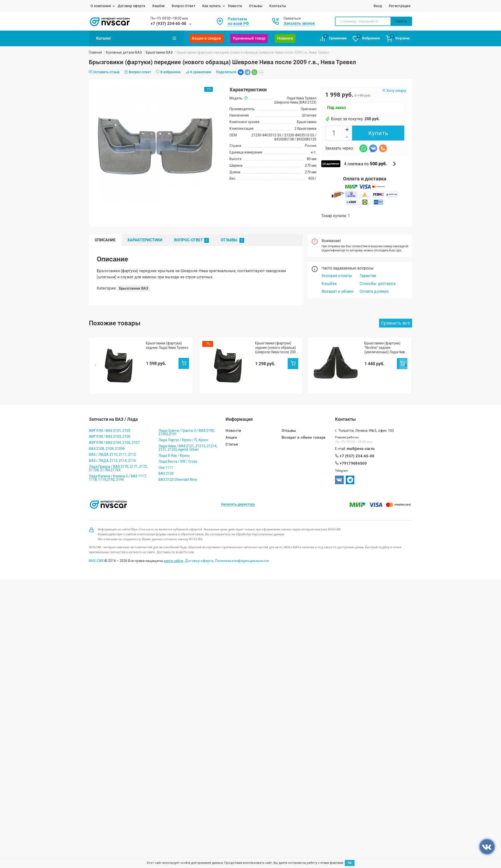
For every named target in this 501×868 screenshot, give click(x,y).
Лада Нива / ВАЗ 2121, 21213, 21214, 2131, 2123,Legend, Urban (188, 445)
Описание (105, 240)
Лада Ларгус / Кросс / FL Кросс (183, 437)
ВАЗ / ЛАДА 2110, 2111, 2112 (112, 452)
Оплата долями (374, 291)
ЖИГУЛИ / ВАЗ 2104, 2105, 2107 (114, 440)
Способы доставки (378, 284)
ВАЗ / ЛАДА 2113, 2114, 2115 (112, 458)
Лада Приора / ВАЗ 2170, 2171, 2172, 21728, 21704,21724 (118, 466)
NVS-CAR (96, 558)
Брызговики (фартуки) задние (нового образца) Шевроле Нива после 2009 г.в (276, 348)
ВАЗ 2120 (166, 471)
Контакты (278, 6)
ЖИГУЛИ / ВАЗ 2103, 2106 (110, 434)
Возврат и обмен (338, 291)
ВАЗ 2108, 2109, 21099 (107, 446)
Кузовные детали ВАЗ (124, 52)
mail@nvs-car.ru (361, 446)
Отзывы (256, 6)
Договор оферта (132, 6)
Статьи (232, 442)
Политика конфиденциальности (242, 558)
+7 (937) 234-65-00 (168, 24)
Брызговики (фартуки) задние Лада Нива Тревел (167, 345)
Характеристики (145, 240)
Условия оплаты (337, 276)
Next (406, 355)
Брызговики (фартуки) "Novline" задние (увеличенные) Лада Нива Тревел (386, 348)
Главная (95, 52)
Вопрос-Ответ (183, 6)
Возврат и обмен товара (304, 435)
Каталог (136, 38)
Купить (378, 133)
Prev (95, 355)
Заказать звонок (299, 23)
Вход (378, 6)
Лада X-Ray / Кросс (174, 453)
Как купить (212, 6)
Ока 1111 (166, 465)
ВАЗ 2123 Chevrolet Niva (178, 477)
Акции (231, 435)
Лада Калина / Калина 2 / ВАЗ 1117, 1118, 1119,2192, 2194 (118, 475)
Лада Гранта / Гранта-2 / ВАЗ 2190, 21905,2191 (187, 430)
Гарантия (368, 276)
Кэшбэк (159, 6)
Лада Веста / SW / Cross (178, 459)
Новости (235, 6)
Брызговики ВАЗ (159, 52)
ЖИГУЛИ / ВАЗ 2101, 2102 (110, 428)
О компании (101, 6)
